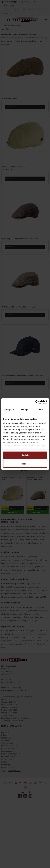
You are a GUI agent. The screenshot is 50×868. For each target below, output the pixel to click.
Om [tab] (41, 409)
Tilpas (25, 464)
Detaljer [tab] (25, 409)
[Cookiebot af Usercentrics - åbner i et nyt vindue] (36, 402)
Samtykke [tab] (9, 409)
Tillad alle (25, 455)
